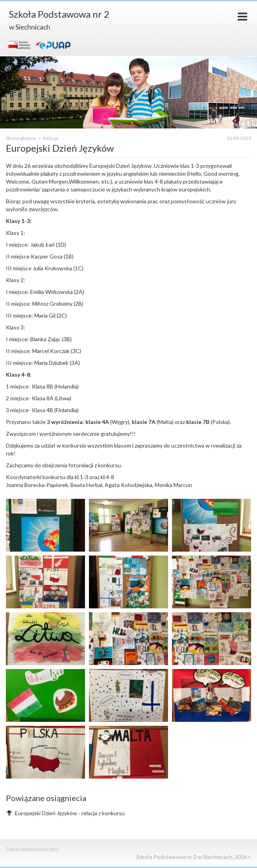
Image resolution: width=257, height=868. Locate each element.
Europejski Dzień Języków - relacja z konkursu (70, 813)
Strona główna (21, 138)
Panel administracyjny (32, 849)
